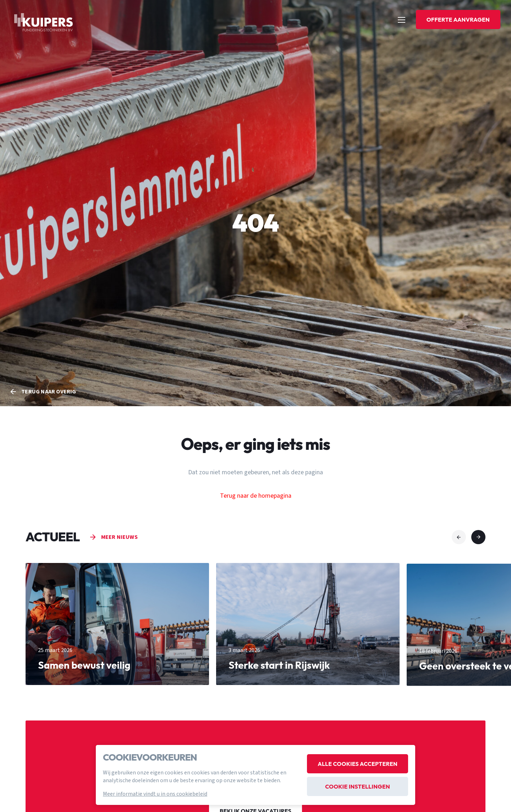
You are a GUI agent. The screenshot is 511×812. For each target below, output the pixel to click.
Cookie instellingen (358, 786)
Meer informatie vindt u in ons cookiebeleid (155, 794)
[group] (117, 628)
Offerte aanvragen (458, 20)
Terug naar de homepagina (256, 495)
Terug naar (49, 392)
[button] (459, 537)
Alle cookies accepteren (358, 764)
